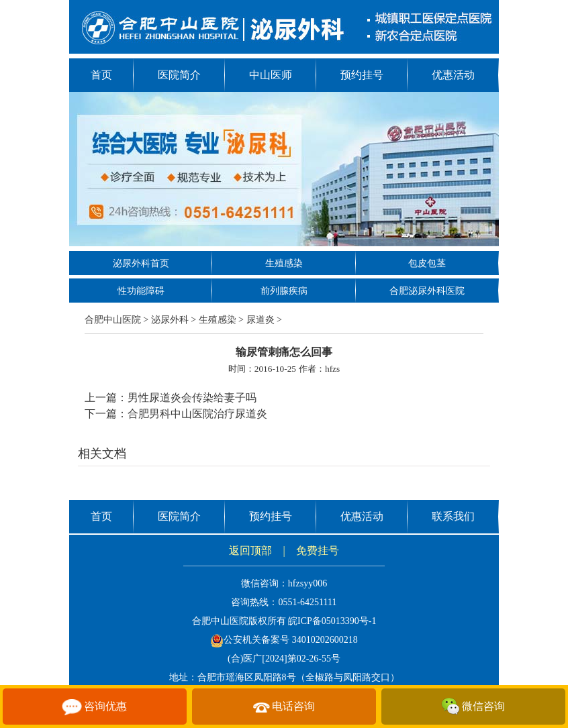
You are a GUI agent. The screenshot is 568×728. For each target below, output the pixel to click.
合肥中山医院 (113, 320)
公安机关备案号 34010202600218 (284, 640)
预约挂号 (362, 75)
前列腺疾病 (284, 291)
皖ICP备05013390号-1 (332, 621)
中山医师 (271, 75)
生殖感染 (284, 263)
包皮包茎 (427, 263)
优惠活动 (453, 75)
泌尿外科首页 (141, 263)
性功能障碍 (141, 291)
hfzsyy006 (307, 583)
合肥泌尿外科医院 (427, 291)
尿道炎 (261, 320)
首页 (101, 75)
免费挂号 (318, 551)
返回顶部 (250, 551)
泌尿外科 (170, 320)
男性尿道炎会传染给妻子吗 (192, 398)
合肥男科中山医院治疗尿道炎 (197, 414)
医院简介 (179, 75)
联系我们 (453, 516)
